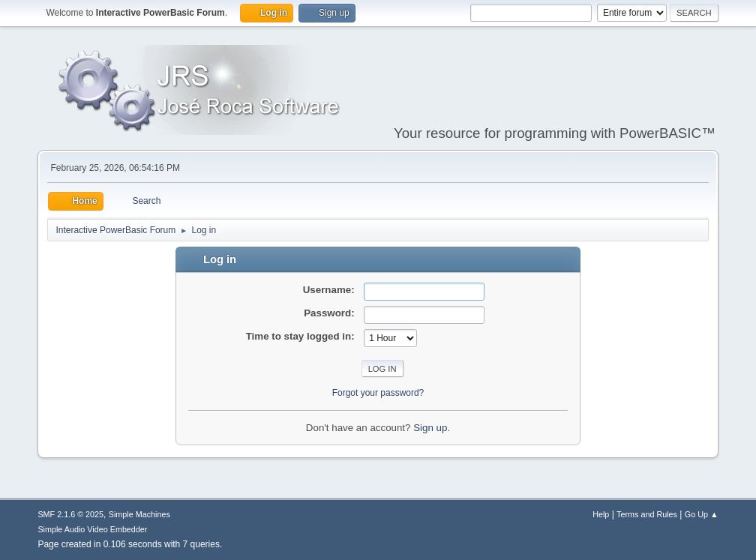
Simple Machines (139, 514)
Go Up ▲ (702, 514)
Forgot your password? (378, 393)
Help (601, 514)
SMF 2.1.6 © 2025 (70, 514)
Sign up (430, 428)
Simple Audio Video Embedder (92, 529)
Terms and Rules (647, 514)
